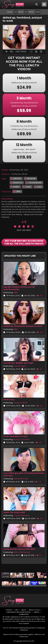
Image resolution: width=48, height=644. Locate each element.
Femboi (15, 187)
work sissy (9, 399)
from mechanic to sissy (16, 436)
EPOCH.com (24, 637)
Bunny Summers (22, 439)
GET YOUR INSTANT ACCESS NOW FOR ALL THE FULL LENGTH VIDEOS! (24, 242)
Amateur (16, 178)
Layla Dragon (20, 366)
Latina (27, 187)
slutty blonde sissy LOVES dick (19, 549)
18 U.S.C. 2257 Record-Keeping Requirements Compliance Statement (24, 629)
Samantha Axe (21, 479)
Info (17, 610)
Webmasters (24, 614)
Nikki (17, 191)
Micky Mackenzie (22, 552)
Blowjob (30, 178)
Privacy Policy (35, 610)
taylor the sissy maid (14, 512)
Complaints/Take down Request (19, 612)
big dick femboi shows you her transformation (19, 288)
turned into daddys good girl (18, 363)
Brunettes (17, 183)
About (24, 610)
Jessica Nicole (21, 403)
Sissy (38, 187)
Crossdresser (34, 183)
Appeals (37, 612)
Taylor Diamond (22, 515)
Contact (9, 610)
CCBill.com (37, 634)
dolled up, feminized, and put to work (23, 326)
